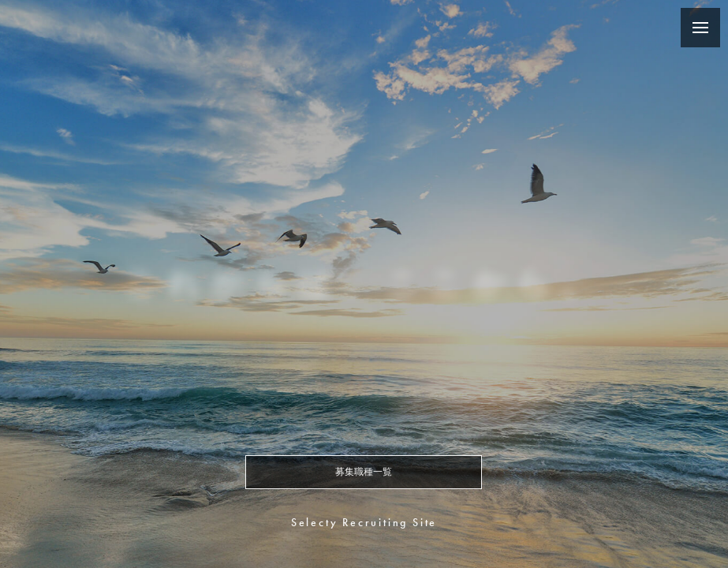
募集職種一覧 (364, 472)
